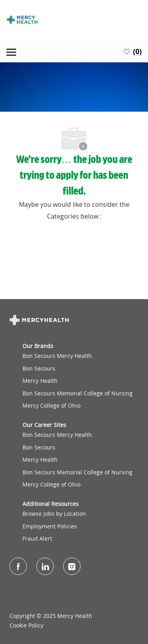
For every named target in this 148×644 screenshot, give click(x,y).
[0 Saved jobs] (133, 51)
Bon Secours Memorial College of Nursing (78, 393)
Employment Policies (50, 526)
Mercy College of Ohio (52, 405)
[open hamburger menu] (11, 51)
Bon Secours (39, 368)
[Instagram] (72, 566)
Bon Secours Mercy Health (57, 356)
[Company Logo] (74, 20)
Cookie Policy (26, 625)
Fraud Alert (37, 538)
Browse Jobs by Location (54, 514)
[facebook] (18, 566)
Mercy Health (40, 381)
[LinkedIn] (45, 566)
